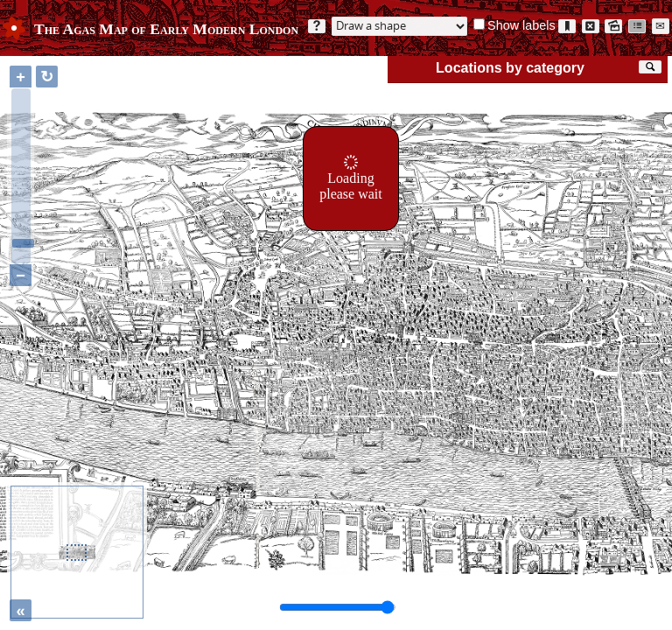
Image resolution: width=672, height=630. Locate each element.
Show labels (521, 25)
